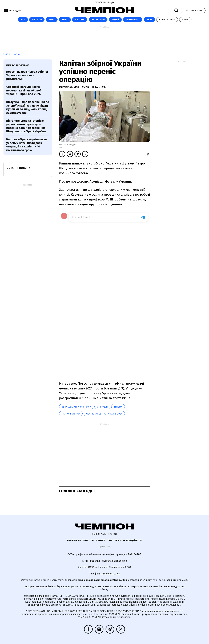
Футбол (37, 20)
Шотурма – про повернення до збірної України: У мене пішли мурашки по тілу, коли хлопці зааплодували (28, 107)
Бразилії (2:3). (114, 388)
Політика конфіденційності (125, 540)
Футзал (17, 54)
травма (118, 407)
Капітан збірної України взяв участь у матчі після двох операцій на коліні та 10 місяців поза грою (27, 145)
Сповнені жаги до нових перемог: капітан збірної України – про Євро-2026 (23, 90)
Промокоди (105, 546)
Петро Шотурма (71, 414)
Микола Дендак (69, 87)
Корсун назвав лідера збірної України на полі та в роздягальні (27, 75)
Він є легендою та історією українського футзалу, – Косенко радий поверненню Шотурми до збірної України (26, 126)
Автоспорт (133, 20)
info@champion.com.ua (114, 561)
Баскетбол (98, 20)
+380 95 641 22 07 (110, 574)
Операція (102, 407)
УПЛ (23, 20)
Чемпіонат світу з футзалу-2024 (104, 414)
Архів (185, 20)
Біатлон (80, 20)
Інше (149, 20)
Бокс (52, 20)
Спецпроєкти (167, 20)
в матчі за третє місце (113, 398)
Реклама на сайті (78, 540)
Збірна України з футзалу (76, 407)
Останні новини (18, 168)
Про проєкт (98, 540)
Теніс (65, 20)
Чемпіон (8, 54)
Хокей (115, 20)
